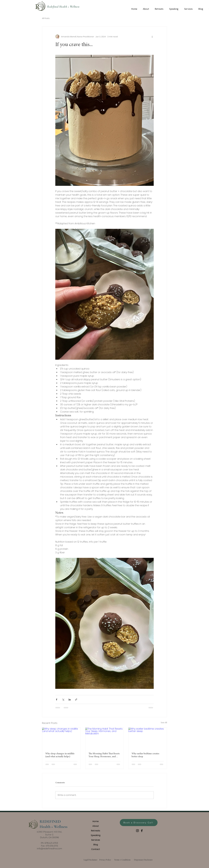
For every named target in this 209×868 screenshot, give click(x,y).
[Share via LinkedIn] (70, 700)
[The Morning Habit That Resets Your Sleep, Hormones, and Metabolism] (105, 738)
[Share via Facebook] (57, 700)
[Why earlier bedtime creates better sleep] (148, 738)
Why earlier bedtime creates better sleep (145, 755)
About (96, 826)
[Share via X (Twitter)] (63, 700)
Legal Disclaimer (90, 860)
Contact (96, 849)
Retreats (96, 831)
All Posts (46, 18)
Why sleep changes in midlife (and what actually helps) (60, 755)
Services (96, 840)
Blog (96, 845)
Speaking (96, 835)
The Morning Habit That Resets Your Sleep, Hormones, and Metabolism (104, 755)
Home (96, 821)
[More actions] (152, 37)
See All (164, 723)
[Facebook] (142, 831)
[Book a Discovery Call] (139, 823)
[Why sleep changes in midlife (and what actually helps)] (61, 738)
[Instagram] (137, 831)
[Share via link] (76, 700)
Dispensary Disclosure (143, 860)
